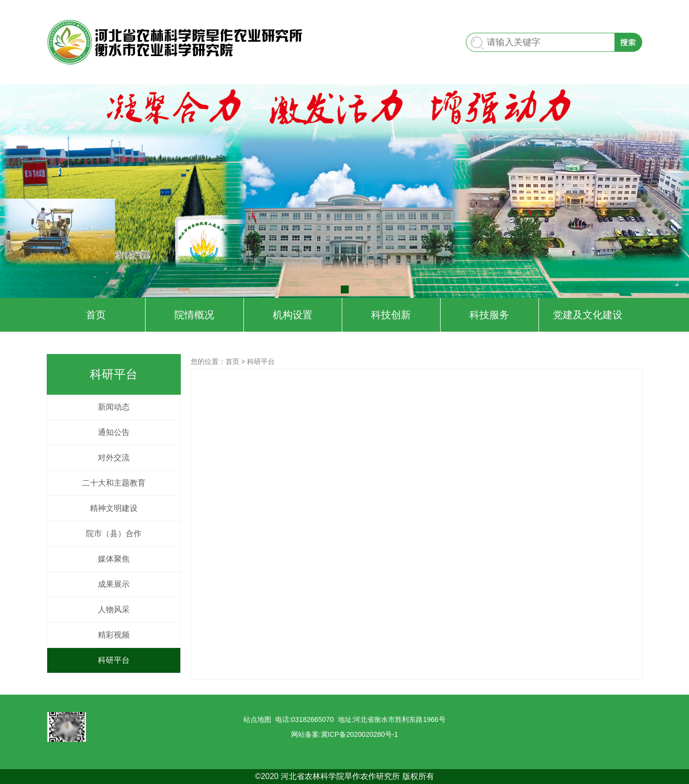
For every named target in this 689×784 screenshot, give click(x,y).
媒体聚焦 (114, 559)
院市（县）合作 (114, 534)
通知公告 (114, 432)
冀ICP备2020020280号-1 (360, 734)
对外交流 (114, 458)
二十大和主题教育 (114, 483)
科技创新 (391, 315)
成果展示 (114, 584)
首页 (96, 315)
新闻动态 (114, 407)
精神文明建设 (114, 508)
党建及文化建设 (588, 315)
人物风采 (114, 609)
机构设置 (293, 315)
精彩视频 (114, 635)
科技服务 (489, 315)
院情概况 (194, 315)
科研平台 (114, 660)
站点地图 (257, 719)
